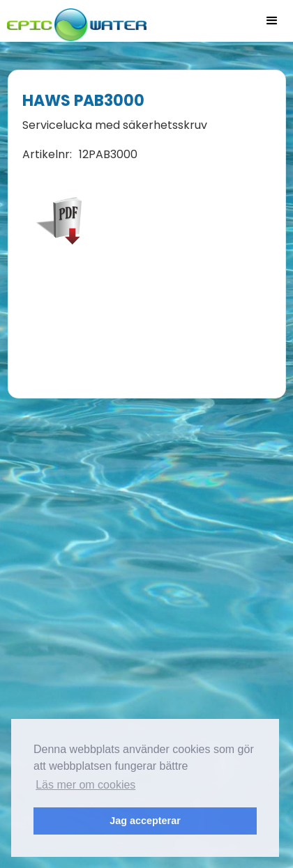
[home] (73, 21)
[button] (272, 21)
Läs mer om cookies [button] (85, 785)
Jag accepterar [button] (145, 821)
